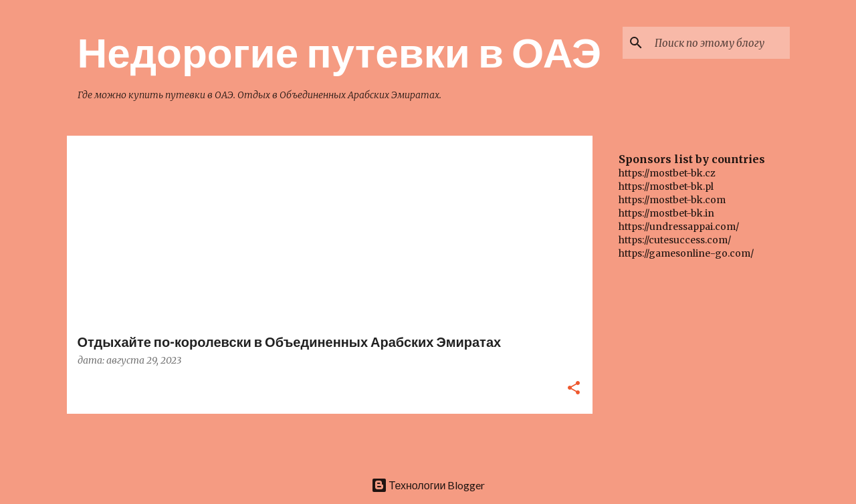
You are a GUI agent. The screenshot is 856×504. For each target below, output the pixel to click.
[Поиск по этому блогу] (720, 43)
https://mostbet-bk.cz (667, 173)
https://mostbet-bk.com (672, 200)
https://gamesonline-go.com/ (686, 253)
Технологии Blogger (428, 485)
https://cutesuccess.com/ (675, 240)
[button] (574, 389)
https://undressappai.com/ (679, 227)
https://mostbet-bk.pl (666, 186)
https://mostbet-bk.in (666, 213)
